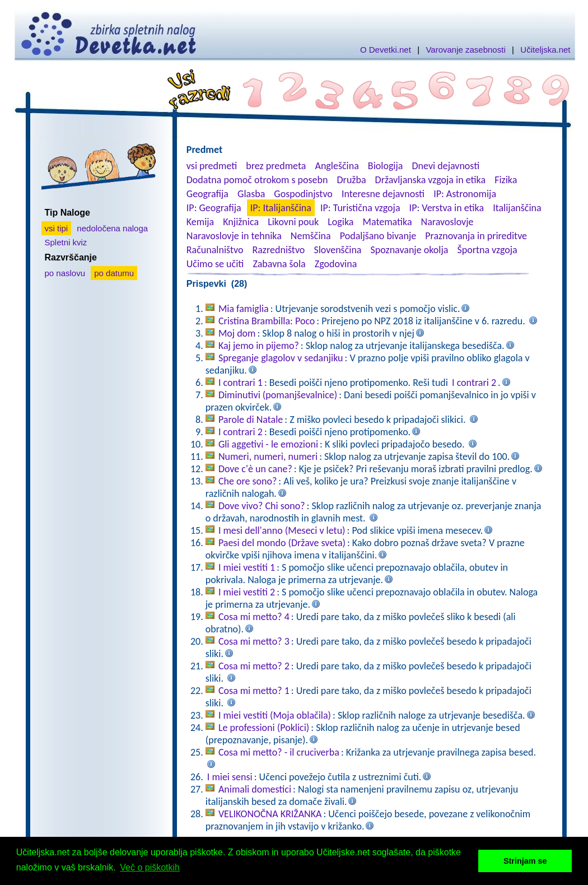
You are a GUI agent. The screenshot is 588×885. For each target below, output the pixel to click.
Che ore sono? (248, 481)
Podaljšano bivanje (378, 236)
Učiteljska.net (545, 50)
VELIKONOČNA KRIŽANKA (270, 814)
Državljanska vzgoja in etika (430, 180)
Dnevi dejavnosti (446, 166)
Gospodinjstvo (303, 194)
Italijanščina (517, 208)
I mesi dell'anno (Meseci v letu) (282, 530)
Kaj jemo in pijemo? (259, 346)
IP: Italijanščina (281, 208)
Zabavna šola (279, 264)
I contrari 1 (241, 383)
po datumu (114, 273)
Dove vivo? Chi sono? (262, 506)
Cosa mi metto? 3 (254, 641)
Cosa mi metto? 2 (254, 666)
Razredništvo (278, 250)
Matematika (388, 222)
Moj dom (237, 333)
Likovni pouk (293, 222)
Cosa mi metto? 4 (254, 617)
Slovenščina (337, 250)
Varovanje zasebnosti (465, 50)
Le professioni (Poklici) (264, 728)
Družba (352, 180)
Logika (340, 222)
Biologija (386, 166)
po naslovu (65, 273)
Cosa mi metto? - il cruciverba (279, 752)
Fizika (506, 180)
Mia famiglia (244, 309)
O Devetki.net (386, 50)
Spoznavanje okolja (410, 250)
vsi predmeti (212, 166)
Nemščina (311, 236)
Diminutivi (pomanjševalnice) (278, 395)
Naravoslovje (447, 222)
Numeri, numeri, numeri (268, 457)
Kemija (200, 222)
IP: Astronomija (465, 194)
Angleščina (337, 166)
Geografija (207, 194)
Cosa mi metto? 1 (254, 691)
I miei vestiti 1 (247, 567)
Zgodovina (336, 264)
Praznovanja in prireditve (476, 236)
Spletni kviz (66, 242)
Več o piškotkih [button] (150, 867)
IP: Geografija (214, 208)
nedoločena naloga (112, 228)
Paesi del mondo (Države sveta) (282, 543)
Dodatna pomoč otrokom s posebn (257, 180)
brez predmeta (276, 166)
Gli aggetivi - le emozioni (268, 444)
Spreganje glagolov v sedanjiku (281, 358)
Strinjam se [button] (525, 861)
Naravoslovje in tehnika (234, 236)
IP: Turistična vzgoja (360, 208)
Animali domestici (255, 789)
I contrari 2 (474, 383)
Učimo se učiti (215, 264)
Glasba (251, 194)
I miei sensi (230, 777)
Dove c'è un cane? (255, 469)
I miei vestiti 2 (247, 592)
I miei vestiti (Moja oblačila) (275, 715)
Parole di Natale (251, 420)
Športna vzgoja (487, 250)
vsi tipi (57, 228)
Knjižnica (241, 222)
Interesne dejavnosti (383, 194)
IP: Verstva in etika (447, 208)
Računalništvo (215, 250)
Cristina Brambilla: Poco (267, 321)
